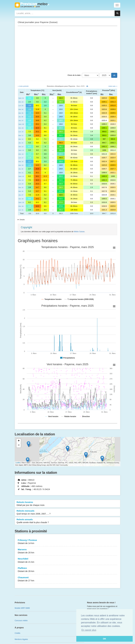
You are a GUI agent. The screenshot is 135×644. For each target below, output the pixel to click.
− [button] (19, 445)
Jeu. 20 (21, 169)
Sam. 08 (21, 124)
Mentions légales (21, 639)
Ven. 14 (21, 147)
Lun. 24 (21, 184)
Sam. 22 (21, 176)
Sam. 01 (21, 98)
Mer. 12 (21, 139)
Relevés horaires (67, 504)
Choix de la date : (74, 75)
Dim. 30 (21, 206)
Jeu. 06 (21, 117)
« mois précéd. (23, 86)
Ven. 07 (21, 120)
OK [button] (104, 639)
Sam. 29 (21, 202)
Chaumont (67, 579)
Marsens (67, 551)
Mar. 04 (21, 109)
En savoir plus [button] (89, 630)
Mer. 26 (21, 191)
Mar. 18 (21, 162)
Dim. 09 (21, 128)
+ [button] (19, 441)
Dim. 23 (21, 180)
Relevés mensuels (67, 512)
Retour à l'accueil (32, 5)
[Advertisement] (67, 49)
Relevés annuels (67, 521)
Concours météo (21, 621)
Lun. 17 (21, 158)
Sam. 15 (21, 150)
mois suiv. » (113, 86)
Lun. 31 (21, 210)
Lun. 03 (21, 106)
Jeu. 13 (21, 143)
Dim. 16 (21, 154)
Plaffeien (67, 570)
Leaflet (18, 463)
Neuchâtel (67, 560)
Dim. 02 (21, 102)
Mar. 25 (21, 187)
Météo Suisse (79, 232)
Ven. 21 (21, 173)
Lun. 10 (21, 132)
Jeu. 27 (21, 195)
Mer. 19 (21, 165)
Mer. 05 (21, 113)
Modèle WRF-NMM (22, 608)
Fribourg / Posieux (67, 542)
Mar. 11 (21, 135)
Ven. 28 (21, 199)
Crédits (17, 633)
